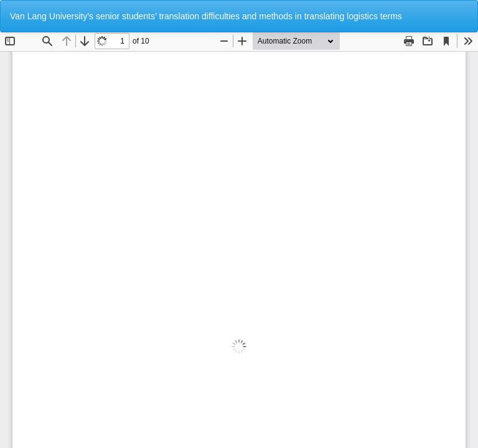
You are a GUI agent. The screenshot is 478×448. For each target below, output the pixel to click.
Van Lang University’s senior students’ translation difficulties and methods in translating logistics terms (206, 16)
